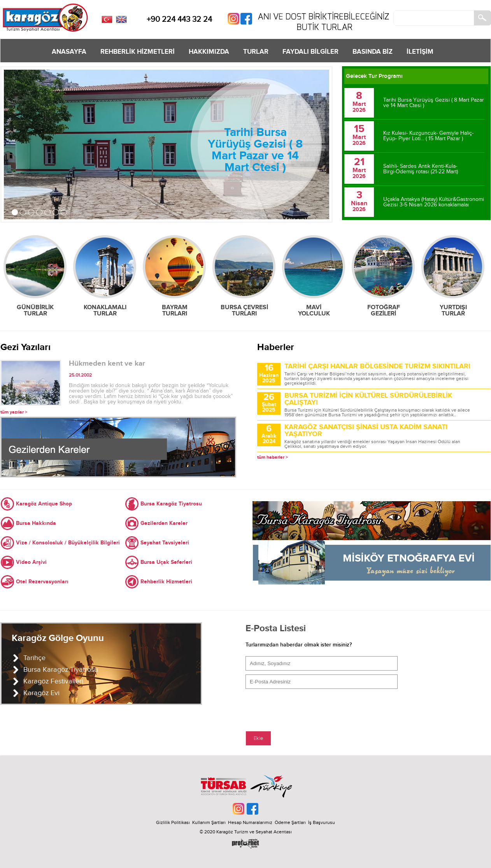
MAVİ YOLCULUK (314, 310)
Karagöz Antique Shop (44, 504)
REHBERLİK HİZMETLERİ (138, 52)
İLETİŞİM (420, 52)
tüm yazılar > (14, 412)
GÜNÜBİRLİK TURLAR (35, 310)
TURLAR (256, 52)
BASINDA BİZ (373, 52)
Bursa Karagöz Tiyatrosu (171, 504)
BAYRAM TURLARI (175, 310)
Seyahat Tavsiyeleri (165, 543)
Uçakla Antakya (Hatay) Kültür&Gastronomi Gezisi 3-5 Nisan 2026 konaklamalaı (434, 202)
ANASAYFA (69, 52)
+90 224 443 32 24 (179, 19)
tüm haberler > (273, 457)
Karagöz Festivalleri (53, 681)
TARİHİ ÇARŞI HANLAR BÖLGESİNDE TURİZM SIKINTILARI (377, 366)
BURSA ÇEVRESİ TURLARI (244, 310)
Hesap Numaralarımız (250, 822)
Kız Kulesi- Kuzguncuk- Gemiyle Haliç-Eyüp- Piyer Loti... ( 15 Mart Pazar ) (428, 136)
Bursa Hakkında (36, 523)
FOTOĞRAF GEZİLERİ (384, 310)
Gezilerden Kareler (164, 523)
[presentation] (305, 708)
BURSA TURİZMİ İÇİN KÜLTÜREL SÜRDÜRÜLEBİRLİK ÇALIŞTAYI (368, 399)
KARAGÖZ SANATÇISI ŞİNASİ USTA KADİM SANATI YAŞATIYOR (366, 431)
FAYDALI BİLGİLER (310, 52)
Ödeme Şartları (290, 822)
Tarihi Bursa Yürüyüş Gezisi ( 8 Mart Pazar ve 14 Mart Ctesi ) (255, 150)
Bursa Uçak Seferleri (166, 562)
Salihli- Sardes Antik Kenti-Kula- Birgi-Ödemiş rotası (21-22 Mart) (421, 169)
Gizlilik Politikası (173, 822)
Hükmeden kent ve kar (107, 364)
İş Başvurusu (322, 822)
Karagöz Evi (41, 693)
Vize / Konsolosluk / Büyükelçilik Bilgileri (68, 543)
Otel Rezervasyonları (42, 582)
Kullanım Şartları (210, 822)
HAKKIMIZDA (209, 52)
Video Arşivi (31, 562)
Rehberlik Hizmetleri (166, 582)
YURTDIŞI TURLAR (453, 310)
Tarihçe (34, 658)
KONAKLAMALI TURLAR (105, 310)
